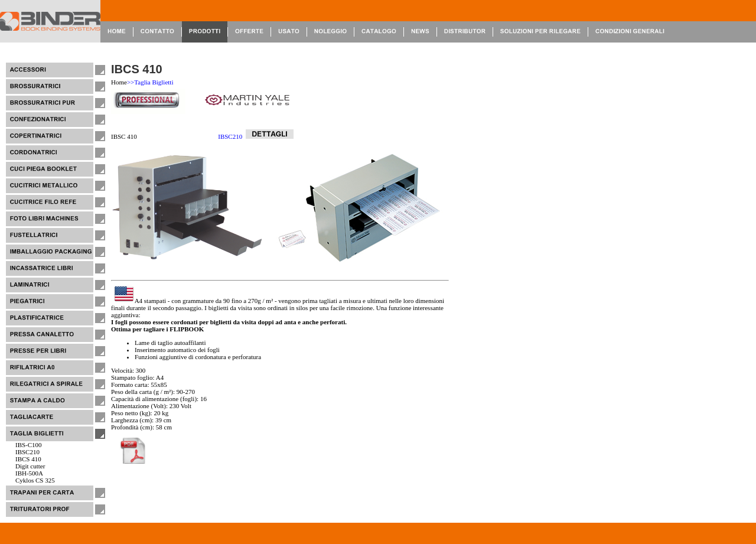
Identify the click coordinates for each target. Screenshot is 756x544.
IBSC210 (27, 452)
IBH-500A (29, 473)
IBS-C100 (29, 445)
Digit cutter (30, 466)
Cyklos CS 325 (35, 480)
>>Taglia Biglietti (150, 82)
